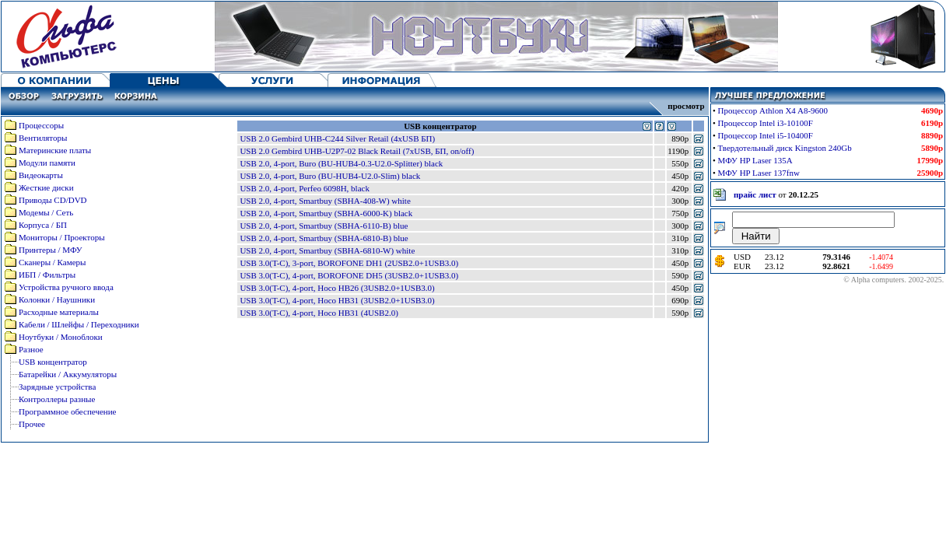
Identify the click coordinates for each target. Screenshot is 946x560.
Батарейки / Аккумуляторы (68, 374)
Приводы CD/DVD (53, 200)
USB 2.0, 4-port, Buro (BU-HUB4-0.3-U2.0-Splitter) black (341, 163)
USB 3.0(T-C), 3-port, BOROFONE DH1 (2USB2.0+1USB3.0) (349, 263)
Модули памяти (47, 163)
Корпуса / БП (43, 225)
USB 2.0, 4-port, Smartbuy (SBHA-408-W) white (325, 201)
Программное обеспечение (67, 411)
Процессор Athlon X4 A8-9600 (773, 110)
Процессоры (41, 125)
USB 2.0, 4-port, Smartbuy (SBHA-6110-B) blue (324, 226)
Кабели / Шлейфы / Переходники (79, 324)
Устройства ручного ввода (66, 287)
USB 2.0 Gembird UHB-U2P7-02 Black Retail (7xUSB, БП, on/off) (357, 151)
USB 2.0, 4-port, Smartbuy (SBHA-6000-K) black (326, 213)
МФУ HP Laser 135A (755, 160)
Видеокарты (41, 175)
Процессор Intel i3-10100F (766, 123)
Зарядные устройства (57, 387)
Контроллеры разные (57, 399)
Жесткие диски (46, 187)
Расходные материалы (59, 312)
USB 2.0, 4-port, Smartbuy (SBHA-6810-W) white (327, 250)
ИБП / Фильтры (47, 275)
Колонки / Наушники (57, 299)
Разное (31, 349)
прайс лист (755, 194)
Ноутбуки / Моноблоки (61, 337)
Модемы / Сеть (46, 212)
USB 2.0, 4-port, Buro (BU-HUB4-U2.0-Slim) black (330, 176)
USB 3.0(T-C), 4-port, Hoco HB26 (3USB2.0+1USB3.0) (337, 288)
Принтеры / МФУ (51, 250)
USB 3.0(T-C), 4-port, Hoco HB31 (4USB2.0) (319, 313)
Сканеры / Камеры (52, 262)
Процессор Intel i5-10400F (766, 135)
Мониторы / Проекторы (62, 237)
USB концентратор (53, 362)
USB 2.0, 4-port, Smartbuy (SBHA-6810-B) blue (324, 238)
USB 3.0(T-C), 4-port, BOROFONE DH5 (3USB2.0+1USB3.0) (349, 275)
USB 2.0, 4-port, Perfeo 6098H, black (305, 188)
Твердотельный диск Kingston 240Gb (785, 148)
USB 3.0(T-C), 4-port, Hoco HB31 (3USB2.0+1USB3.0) (337, 300)
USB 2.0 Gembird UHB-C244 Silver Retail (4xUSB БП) (337, 138)
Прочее (32, 424)
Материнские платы (55, 150)
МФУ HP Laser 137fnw (759, 173)
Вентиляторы (43, 138)
